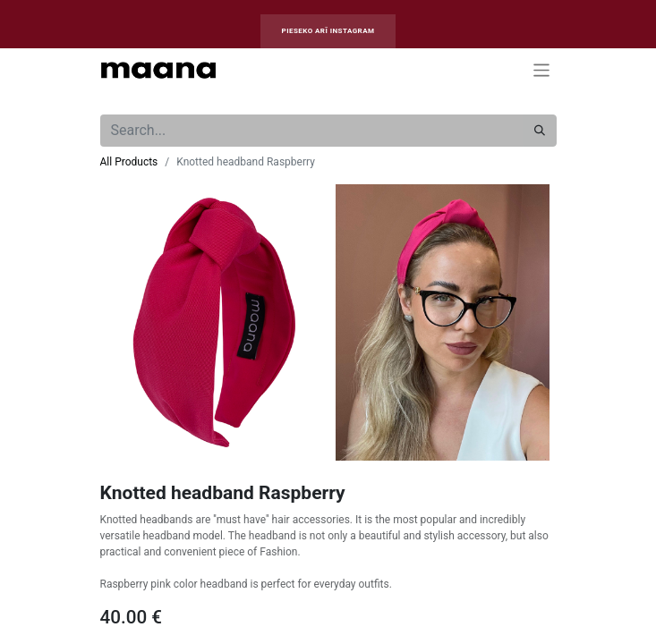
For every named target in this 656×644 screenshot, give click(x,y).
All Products (129, 162)
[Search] (540, 131)
